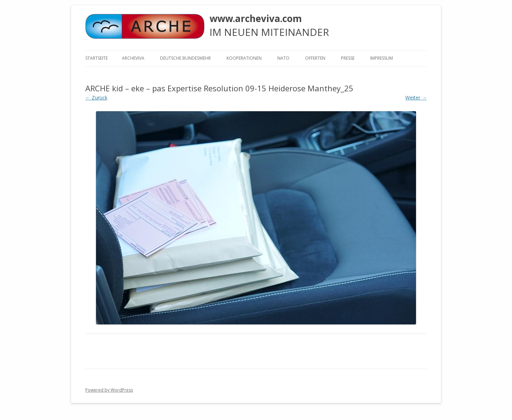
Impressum (382, 58)
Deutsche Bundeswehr (185, 58)
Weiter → (416, 98)
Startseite (97, 58)
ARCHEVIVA (133, 58)
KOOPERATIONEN (244, 58)
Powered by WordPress (109, 390)
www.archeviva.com (256, 18)
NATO (283, 58)
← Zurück (96, 98)
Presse (348, 58)
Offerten (315, 58)
